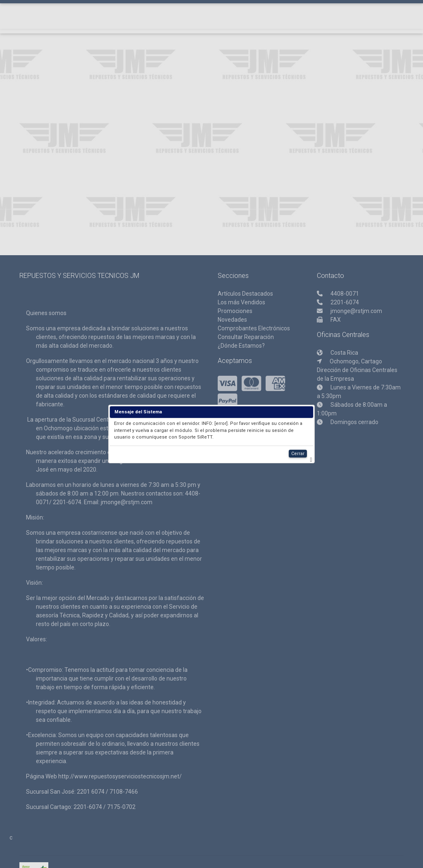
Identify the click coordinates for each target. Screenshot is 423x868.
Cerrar (298, 454)
